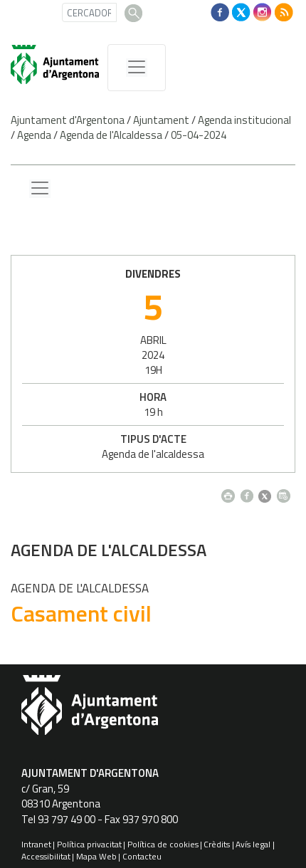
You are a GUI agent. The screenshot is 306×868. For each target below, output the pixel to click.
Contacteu (142, 856)
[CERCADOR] (89, 12)
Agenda (34, 135)
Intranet (36, 844)
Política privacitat (89, 844)
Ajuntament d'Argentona (68, 120)
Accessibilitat (46, 856)
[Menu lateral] (40, 189)
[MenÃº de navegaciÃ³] (137, 68)
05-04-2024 (199, 135)
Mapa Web (96, 856)
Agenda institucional (244, 120)
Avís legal (253, 844)
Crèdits (217, 844)
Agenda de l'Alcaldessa (111, 135)
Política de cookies (163, 844)
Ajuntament (161, 120)
